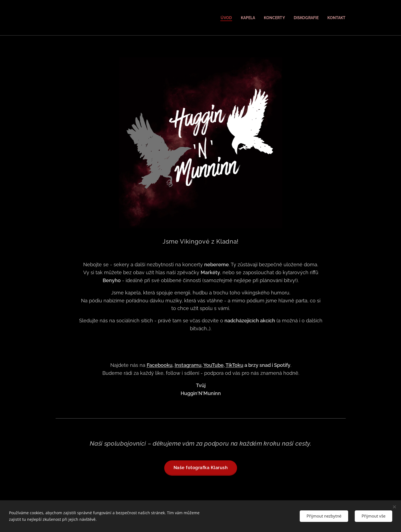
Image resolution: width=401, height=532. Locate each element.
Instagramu (188, 365)
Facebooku (159, 365)
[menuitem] (223, 18)
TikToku (234, 365)
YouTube (213, 365)
